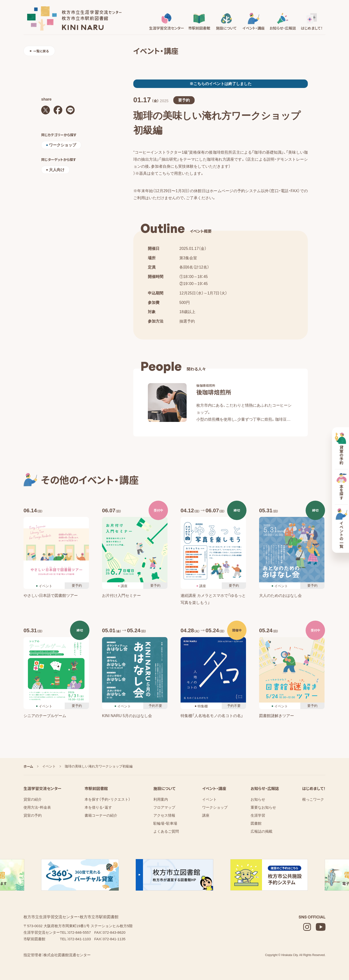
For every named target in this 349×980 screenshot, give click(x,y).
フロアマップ (164, 807)
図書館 (256, 823)
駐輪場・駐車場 (165, 823)
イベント (209, 799)
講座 (206, 815)
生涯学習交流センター (42, 788)
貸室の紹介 (33, 799)
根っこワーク (313, 799)
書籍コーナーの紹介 (101, 815)
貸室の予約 (33, 815)
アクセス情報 (164, 815)
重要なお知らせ (263, 807)
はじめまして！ (314, 788)
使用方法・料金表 (37, 807)
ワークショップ (215, 807)
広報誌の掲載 (262, 831)
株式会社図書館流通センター (67, 955)
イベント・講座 (214, 788)
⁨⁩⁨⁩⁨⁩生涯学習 (258, 815)
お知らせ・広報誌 (265, 788)
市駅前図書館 (96, 788)
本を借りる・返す (98, 807)
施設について (164, 788)
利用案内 (161, 799)
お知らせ (258, 799)
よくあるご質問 (166, 831)
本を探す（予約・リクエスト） (107, 799)
